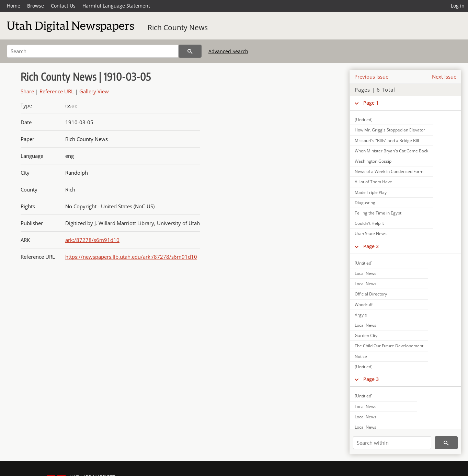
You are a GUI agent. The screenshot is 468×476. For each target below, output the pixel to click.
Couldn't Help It (369, 223)
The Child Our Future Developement (389, 346)
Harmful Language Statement (116, 6)
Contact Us (63, 6)
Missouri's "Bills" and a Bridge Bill (387, 141)
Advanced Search (228, 51)
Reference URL (57, 91)
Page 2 (371, 246)
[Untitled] (364, 120)
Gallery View (94, 91)
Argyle (361, 315)
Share (27, 91)
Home (14, 6)
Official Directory (371, 294)
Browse (36, 6)
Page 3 (371, 379)
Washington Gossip (373, 161)
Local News (366, 273)
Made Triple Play (371, 192)
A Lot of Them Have (373, 182)
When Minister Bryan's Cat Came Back (391, 151)
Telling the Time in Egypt (378, 213)
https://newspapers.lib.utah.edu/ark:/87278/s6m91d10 (131, 257)
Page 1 (371, 103)
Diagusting (365, 203)
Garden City (366, 335)
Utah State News (371, 234)
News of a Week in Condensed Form (389, 171)
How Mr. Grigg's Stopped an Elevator (390, 130)
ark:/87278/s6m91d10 (92, 240)
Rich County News (178, 27)
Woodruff (364, 305)
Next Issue (444, 77)
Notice (361, 356)
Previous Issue (371, 77)
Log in (458, 6)
